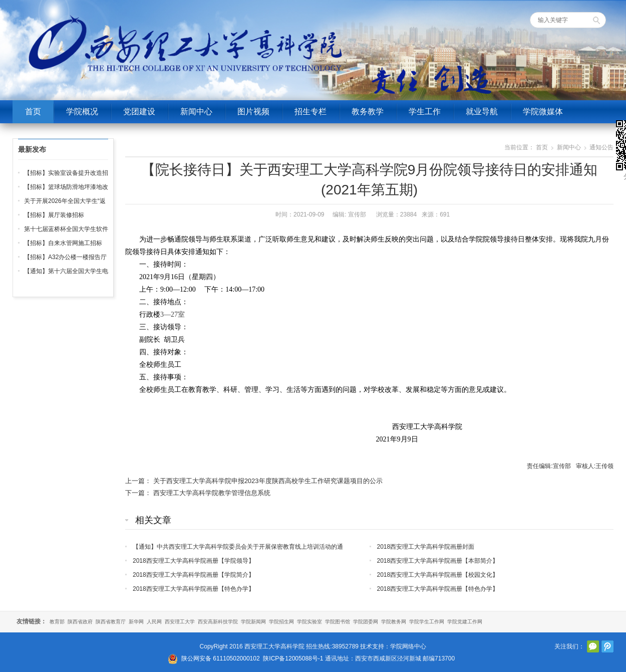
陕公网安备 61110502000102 (221, 658)
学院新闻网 (253, 622)
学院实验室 (309, 622)
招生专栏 (310, 111)
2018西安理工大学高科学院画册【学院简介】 (194, 575)
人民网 (154, 622)
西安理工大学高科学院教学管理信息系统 (212, 493)
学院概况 (82, 111)
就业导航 (482, 111)
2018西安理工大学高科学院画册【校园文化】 (438, 575)
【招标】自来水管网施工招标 (63, 243)
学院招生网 (281, 622)
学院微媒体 (543, 111)
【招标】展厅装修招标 (54, 215)
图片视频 (253, 111)
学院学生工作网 (427, 622)
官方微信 (593, 646)
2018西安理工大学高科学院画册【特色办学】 (194, 589)
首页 (33, 111)
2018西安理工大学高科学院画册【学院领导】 (194, 561)
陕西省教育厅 (111, 622)
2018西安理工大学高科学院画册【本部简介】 (438, 561)
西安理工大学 (180, 622)
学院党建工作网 (465, 622)
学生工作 (425, 111)
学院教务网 (394, 622)
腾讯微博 (607, 646)
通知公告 (601, 147)
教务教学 (368, 111)
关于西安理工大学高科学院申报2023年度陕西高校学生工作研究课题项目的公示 (268, 481)
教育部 (57, 622)
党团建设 (139, 111)
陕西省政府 (80, 622)
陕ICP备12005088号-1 (293, 658)
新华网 (136, 622)
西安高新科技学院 (218, 622)
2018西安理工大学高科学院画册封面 (426, 547)
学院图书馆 (338, 622)
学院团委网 (366, 622)
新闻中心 (196, 111)
